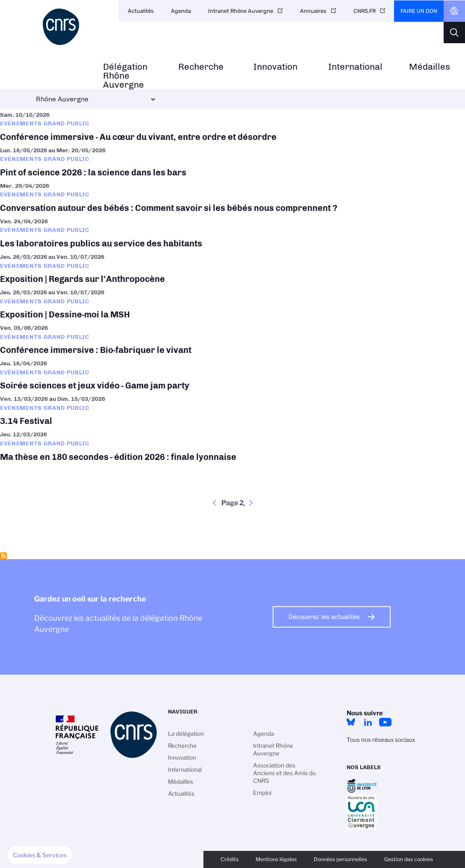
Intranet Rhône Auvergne (241, 11)
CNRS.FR (365, 11)
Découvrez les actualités (324, 617)
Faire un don (419, 11)
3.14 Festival (232, 411)
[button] (40, 855)
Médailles (430, 67)
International (355, 67)
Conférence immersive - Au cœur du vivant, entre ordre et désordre (232, 127)
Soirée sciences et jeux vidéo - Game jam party (232, 375)
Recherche (201, 67)
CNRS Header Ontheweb (454, 11)
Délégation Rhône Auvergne (125, 76)
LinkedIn (368, 722)
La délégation (186, 734)
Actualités (141, 11)
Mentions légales (276, 859)
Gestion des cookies (409, 859)
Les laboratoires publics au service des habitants (232, 233)
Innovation (275, 67)
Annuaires (313, 11)
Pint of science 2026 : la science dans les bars (232, 162)
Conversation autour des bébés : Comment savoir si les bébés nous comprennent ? (232, 198)
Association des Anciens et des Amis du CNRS (284, 773)
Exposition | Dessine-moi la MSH (232, 304)
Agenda (181, 11)
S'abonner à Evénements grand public (3, 556)
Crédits (230, 859)
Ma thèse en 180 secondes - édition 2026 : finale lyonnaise (232, 446)
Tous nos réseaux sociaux (381, 740)
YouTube (385, 722)
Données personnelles (340, 859)
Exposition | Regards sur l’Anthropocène (232, 269)
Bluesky (351, 722)
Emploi (262, 793)
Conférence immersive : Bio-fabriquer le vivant (232, 340)
